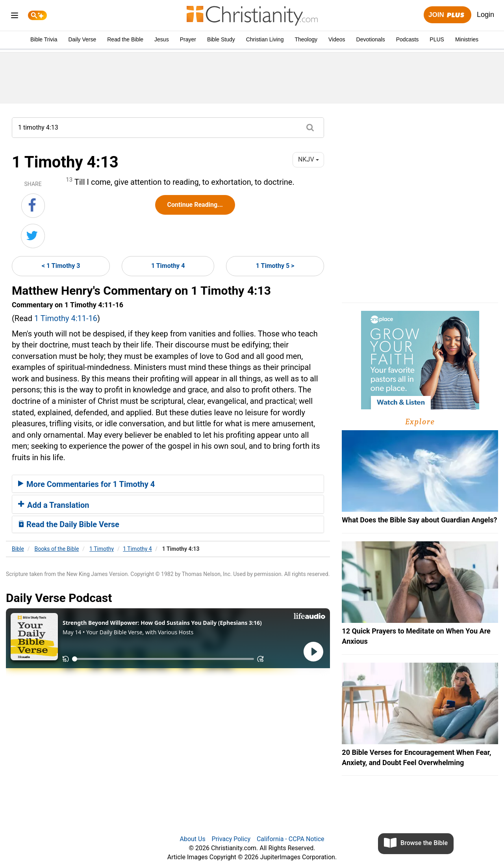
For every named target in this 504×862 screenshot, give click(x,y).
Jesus (162, 39)
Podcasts (408, 39)
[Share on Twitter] (33, 236)
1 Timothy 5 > (275, 266)
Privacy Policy (231, 839)
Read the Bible (125, 39)
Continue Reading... (195, 205)
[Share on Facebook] (33, 206)
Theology (306, 39)
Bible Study (221, 39)
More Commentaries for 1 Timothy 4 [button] (86, 484)
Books (57, 549)
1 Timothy (102, 549)
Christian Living (265, 39)
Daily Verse (82, 39)
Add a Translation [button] (54, 505)
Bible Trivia (44, 39)
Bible (18, 549)
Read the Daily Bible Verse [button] (69, 524)
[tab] (168, 484)
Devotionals (371, 39)
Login (485, 15)
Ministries (467, 39)
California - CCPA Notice (291, 839)
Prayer (188, 39)
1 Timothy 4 (168, 266)
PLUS (437, 39)
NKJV (308, 159)
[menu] (15, 17)
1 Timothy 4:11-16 (66, 318)
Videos (337, 39)
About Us (192, 839)
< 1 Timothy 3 (61, 266)
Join (447, 15)
